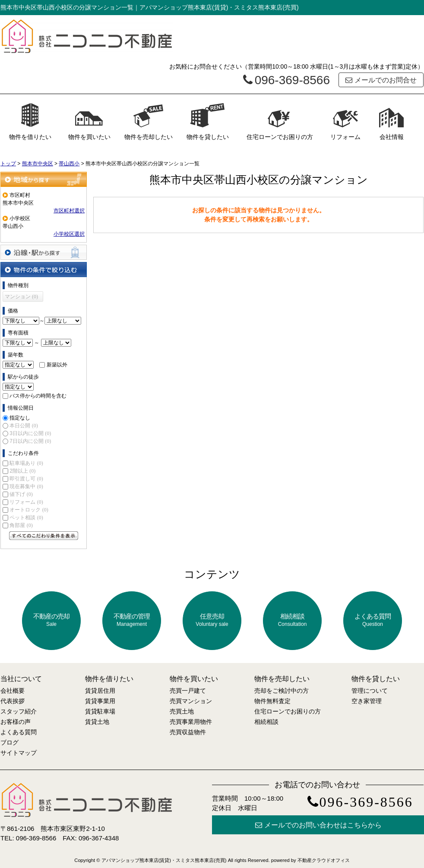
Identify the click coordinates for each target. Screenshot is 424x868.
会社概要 (13, 691)
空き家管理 (367, 701)
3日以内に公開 (30, 433)
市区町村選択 (69, 211)
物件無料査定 (272, 701)
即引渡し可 (26, 479)
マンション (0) (21, 297)
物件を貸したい (208, 122)
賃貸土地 (97, 722)
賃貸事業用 (100, 701)
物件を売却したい (149, 122)
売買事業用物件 (191, 722)
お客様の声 (16, 722)
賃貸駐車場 (100, 711)
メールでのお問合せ (381, 80)
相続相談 (292, 620)
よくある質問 (373, 620)
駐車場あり (26, 463)
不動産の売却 (51, 620)
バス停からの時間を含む (38, 396)
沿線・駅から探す (44, 252)
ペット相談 (26, 518)
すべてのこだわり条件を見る (44, 536)
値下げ (21, 494)
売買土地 (182, 711)
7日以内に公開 (30, 441)
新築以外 (57, 365)
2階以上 (22, 471)
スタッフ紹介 (19, 711)
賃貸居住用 (100, 691)
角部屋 (21, 525)
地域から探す (44, 179)
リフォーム (345, 122)
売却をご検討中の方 (282, 691)
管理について (370, 691)
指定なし (20, 418)
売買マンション (191, 701)
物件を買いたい (89, 122)
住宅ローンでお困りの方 (280, 122)
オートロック (29, 510)
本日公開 (24, 426)
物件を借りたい (30, 122)
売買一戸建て (188, 691)
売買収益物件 (188, 732)
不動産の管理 (132, 620)
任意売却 (212, 620)
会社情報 (392, 122)
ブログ (9, 742)
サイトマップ (19, 753)
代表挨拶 (13, 701)
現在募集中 (26, 486)
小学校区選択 (69, 234)
